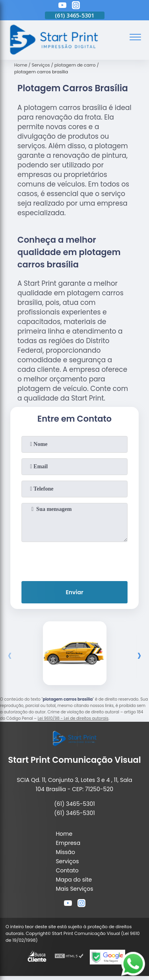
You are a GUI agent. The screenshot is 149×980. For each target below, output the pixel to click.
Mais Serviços (74, 889)
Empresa (68, 843)
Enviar (74, 592)
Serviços (67, 861)
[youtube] (62, 6)
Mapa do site (74, 880)
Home (64, 834)
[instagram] (76, 6)
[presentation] (75, 560)
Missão (65, 852)
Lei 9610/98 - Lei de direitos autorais (73, 718)
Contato (67, 870)
